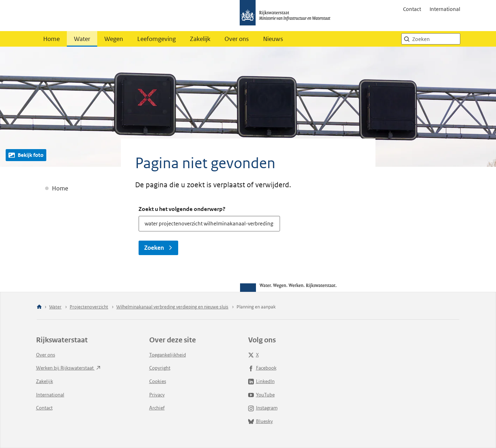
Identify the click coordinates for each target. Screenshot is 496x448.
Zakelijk (200, 39)
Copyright (160, 368)
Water (82, 39)
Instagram (263, 408)
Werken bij (68, 368)
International (445, 9)
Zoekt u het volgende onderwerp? (182, 209)
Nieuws (273, 39)
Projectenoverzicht (89, 307)
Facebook (262, 368)
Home (51, 39)
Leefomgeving (156, 39)
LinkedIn (261, 381)
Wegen (114, 39)
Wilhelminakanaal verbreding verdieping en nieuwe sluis (172, 307)
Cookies (158, 381)
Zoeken (158, 248)
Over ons (237, 39)
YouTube (261, 395)
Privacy (157, 395)
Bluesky (261, 421)
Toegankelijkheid (168, 355)
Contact (412, 9)
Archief (157, 408)
